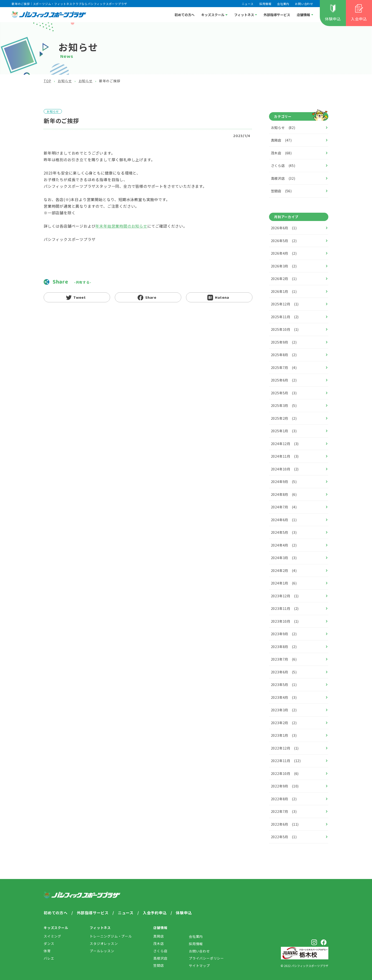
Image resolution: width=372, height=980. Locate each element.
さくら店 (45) (283, 166)
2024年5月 (284, 532)
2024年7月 (284, 507)
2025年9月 (284, 342)
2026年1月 (284, 291)
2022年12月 (285, 748)
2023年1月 (284, 735)
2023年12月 (285, 596)
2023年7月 (284, 659)
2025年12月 (285, 304)
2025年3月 (284, 405)
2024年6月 (284, 520)
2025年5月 (284, 393)
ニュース (248, 4)
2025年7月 (284, 368)
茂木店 (158, 943)
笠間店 (158, 965)
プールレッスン (102, 951)
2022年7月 (284, 811)
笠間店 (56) (281, 191)
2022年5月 (284, 837)
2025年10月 (285, 329)
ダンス (49, 943)
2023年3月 (284, 710)
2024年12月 (285, 444)
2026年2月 (284, 279)
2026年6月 (284, 228)
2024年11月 (285, 456)
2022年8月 (284, 799)
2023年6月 (284, 672)
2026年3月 (284, 266)
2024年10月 (285, 469)
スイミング (52, 936)
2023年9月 (284, 634)
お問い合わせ (304, 4)
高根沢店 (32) (283, 178)
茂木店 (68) (281, 153)
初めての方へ (185, 15)
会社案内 (283, 4)
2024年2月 (284, 571)
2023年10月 (285, 621)
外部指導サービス (277, 15)
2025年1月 (284, 431)
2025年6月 (284, 380)
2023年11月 (285, 608)
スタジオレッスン (104, 943)
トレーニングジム (111, 936)
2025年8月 (284, 355)
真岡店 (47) (281, 140)
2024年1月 (284, 583)
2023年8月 (284, 647)
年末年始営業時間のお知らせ (121, 226)
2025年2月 (284, 418)
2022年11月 (286, 761)
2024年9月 (284, 482)
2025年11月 (285, 317)
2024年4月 (284, 545)
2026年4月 (284, 253)
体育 (47, 951)
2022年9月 (285, 786)
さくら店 (160, 951)
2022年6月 (285, 824)
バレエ (49, 958)
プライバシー (206, 958)
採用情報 (265, 4)
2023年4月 (284, 697)
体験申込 (333, 19)
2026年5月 (284, 241)
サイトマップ (199, 966)
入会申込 (359, 19)
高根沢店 (160, 958)
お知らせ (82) (283, 128)
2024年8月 (284, 494)
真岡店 (158, 936)
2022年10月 (285, 773)
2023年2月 (284, 723)
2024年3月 (284, 558)
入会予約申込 (155, 913)
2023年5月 (284, 685)
